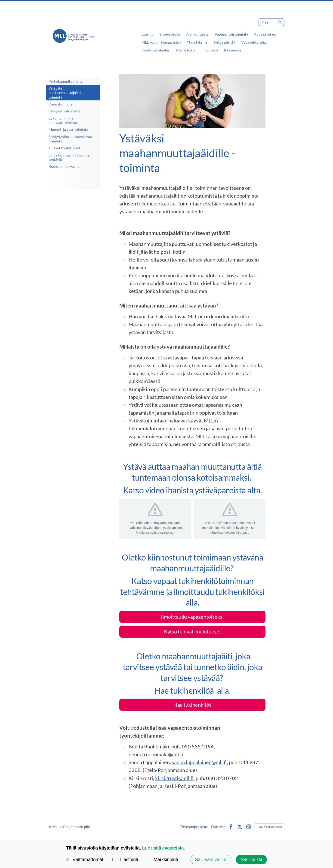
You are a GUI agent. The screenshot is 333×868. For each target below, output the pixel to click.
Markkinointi (162, 859)
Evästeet (218, 827)
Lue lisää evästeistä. (163, 848)
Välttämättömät (85, 859)
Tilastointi (125, 859)
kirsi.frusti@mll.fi (174, 778)
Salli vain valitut (211, 859)
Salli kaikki (251, 859)
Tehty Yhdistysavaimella (270, 827)
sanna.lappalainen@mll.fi (199, 762)
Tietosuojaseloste (194, 827)
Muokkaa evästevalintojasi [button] (155, 533)
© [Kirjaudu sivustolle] (50, 827)
